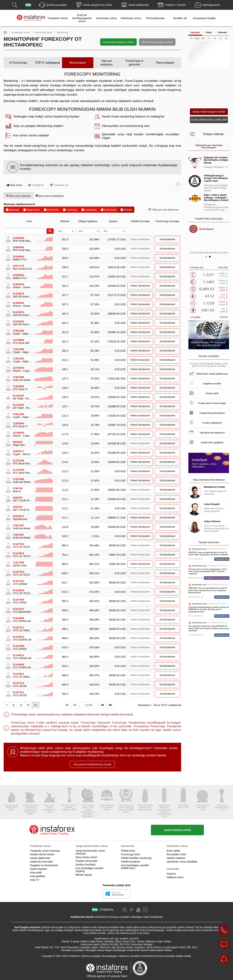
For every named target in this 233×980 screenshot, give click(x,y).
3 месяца (70, 210)
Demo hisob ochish (86, 857)
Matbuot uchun (175, 877)
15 (21, 705)
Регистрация (165, 63)
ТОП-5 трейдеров (48, 63)
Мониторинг (78, 63)
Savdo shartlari (38, 869)
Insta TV (35, 880)
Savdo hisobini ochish (177, 830)
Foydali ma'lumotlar (87, 861)
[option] (138, 42)
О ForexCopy (18, 63)
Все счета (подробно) (50, 196)
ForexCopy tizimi (43, 32)
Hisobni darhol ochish (42, 854)
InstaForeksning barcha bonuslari (209, 253)
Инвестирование (140, 286)
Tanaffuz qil (180, 18)
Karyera (171, 874)
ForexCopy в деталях (134, 63)
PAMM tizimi (128, 851)
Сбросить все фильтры (163, 210)
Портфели (36, 185)
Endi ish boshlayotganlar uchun (82, 18)
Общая (126, 210)
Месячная (51, 210)
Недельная (31, 210)
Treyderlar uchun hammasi (45, 851)
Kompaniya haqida (204, 18)
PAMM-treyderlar (131, 862)
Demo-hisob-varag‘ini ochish (157, 42)
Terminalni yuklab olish (117, 885)
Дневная (12, 210)
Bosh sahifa (173, 851)
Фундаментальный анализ (217, 578)
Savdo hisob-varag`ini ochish (209, 112)
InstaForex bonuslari (41, 862)
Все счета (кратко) (18, 196)
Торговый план (222, 559)
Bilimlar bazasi (84, 875)
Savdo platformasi (40, 858)
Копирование (167, 239)
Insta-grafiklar (38, 876)
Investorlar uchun (106, 18)
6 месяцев (89, 210)
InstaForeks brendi (82, 917)
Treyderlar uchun (58, 18)
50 (36, 705)
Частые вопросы (106, 63)
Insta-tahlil (36, 873)
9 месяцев (109, 210)
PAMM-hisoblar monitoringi (136, 858)
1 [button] (207, 258)
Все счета (14, 185)
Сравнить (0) (59, 185)
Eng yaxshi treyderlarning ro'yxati (92, 764)
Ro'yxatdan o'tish (176, 854)
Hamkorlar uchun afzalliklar (182, 862)
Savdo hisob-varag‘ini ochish (118, 42)
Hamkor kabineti (176, 858)
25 (28, 705)
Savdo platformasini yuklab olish (209, 120)
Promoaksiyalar (155, 18)
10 (13, 705)
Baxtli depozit (213, 229)
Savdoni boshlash (86, 865)
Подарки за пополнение (44, 865)
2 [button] (211, 258)
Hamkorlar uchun (131, 18)
